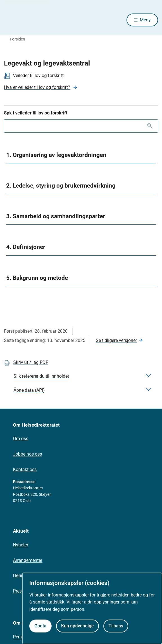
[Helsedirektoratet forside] (11, 20)
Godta (40, 626)
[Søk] (150, 126)
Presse (20, 591)
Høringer (21, 576)
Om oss (21, 439)
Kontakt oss (25, 470)
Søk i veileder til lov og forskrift (36, 113)
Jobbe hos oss (27, 454)
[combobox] (81, 126)
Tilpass (116, 626)
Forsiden (17, 39)
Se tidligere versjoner (116, 340)
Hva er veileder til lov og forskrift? (37, 87)
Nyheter (21, 545)
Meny (145, 20)
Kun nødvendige (77, 626)
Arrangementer (28, 560)
